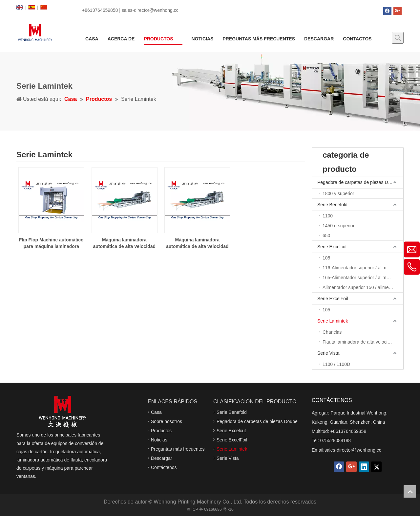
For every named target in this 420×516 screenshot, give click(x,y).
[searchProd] (388, 38)
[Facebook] (387, 11)
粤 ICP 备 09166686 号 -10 (210, 509)
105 (326, 258)
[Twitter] (376, 467)
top (410, 491)
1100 (328, 216)
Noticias (159, 440)
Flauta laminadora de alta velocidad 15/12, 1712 (363, 342)
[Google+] (398, 11)
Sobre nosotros (167, 421)
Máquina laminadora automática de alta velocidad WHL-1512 (124, 243)
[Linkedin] (364, 467)
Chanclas (332, 332)
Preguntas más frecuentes (178, 449)
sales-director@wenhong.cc (353, 450)
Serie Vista (328, 353)
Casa (156, 412)
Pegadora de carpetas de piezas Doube (358, 182)
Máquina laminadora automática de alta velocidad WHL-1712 (197, 243)
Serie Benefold (332, 205)
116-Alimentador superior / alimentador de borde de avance (363, 268)
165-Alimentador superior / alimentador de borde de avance (363, 278)
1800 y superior (338, 193)
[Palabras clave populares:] (398, 38)
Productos (161, 431)
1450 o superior (338, 226)
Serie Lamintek (333, 321)
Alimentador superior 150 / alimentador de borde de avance (363, 287)
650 (326, 236)
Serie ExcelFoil (333, 299)
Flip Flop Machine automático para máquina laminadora (51, 243)
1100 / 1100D (336, 364)
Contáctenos (164, 467)
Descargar (162, 458)
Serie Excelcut (332, 247)
